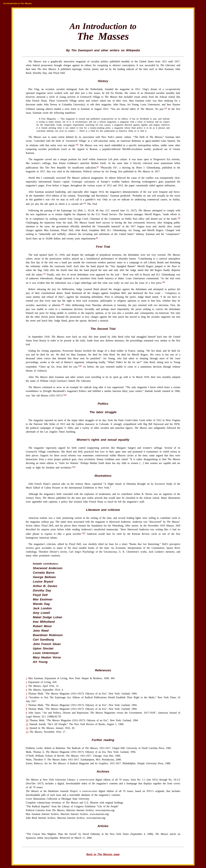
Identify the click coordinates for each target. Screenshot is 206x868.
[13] (84, 533)
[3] (98, 167)
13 (27, 732)
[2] (78, 145)
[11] (65, 395)
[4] (85, 203)
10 (27, 720)
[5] (179, 218)
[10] (80, 366)
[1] (166, 108)
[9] (63, 305)
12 (27, 728)
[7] (45, 274)
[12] (74, 467)
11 (27, 724)
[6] (97, 238)
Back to (103, 854)
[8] (164, 282)
